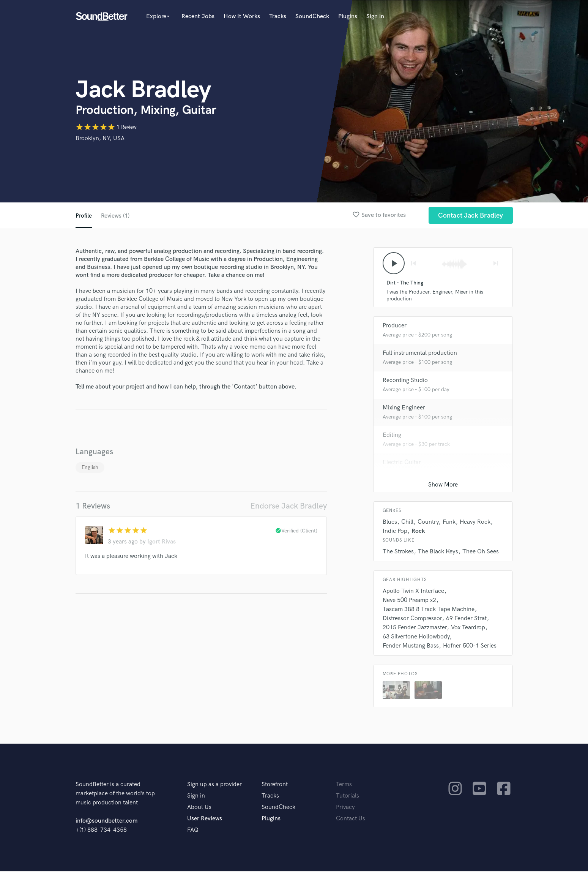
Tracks (278, 17)
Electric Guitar (402, 463)
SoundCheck (312, 17)
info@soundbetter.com (106, 822)
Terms (344, 785)
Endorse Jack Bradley (288, 506)
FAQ (193, 831)
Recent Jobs (198, 17)
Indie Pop (395, 532)
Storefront (275, 785)
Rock (418, 532)
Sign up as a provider (214, 785)
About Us (199, 808)
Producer (395, 326)
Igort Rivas (162, 542)
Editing (392, 436)
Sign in (375, 17)
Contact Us (351, 819)
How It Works (242, 17)
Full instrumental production (420, 354)
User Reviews (205, 819)
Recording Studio (405, 381)
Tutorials (348, 797)
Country (428, 523)
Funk (449, 523)
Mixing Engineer (404, 408)
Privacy (345, 808)
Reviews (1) (116, 216)
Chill (407, 523)
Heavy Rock (475, 523)
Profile (84, 216)
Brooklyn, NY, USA (100, 138)
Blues (390, 523)
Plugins (348, 17)
